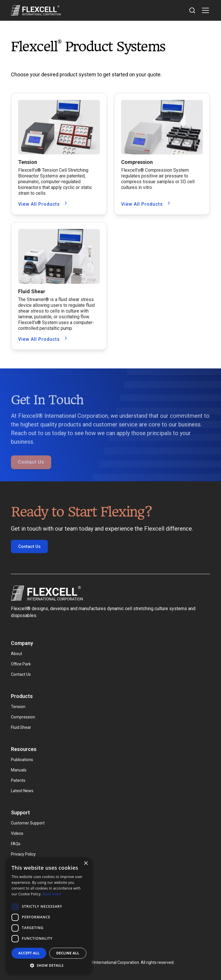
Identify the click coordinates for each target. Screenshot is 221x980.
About (17, 654)
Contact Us (31, 473)
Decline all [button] (68, 953)
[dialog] (49, 916)
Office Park (21, 664)
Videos (17, 833)
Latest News (22, 791)
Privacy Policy (23, 854)
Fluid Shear (21, 727)
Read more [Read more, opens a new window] (52, 894)
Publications (22, 760)
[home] (36, 10)
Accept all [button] (29, 953)
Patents (18, 780)
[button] (204, 10)
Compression (23, 717)
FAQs (16, 844)
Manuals (19, 770)
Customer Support (28, 823)
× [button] (86, 863)
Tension (18, 707)
